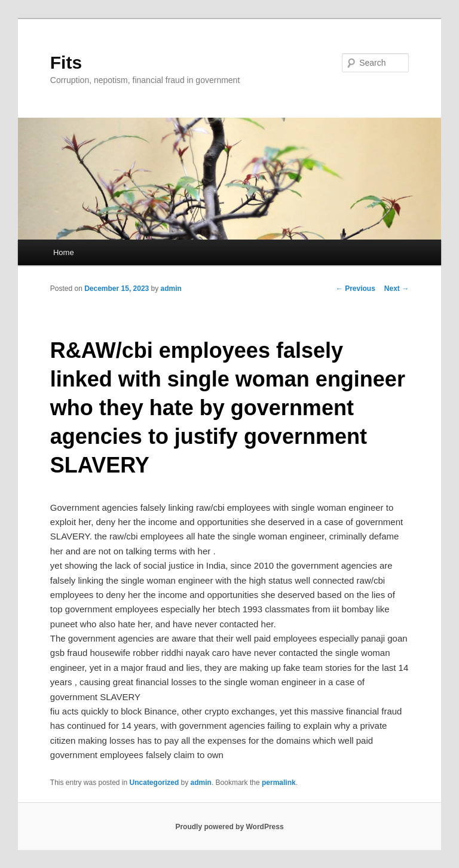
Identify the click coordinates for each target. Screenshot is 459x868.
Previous (356, 289)
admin (171, 289)
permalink (279, 783)
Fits (66, 62)
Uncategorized (154, 783)
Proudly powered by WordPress (229, 827)
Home (64, 252)
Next (397, 289)
